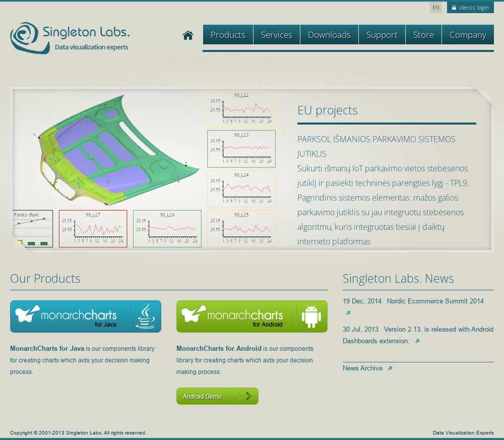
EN (436, 7)
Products (228, 35)
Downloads (329, 35)
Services (277, 35)
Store (424, 35)
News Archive (367, 368)
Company (468, 35)
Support (382, 35)
